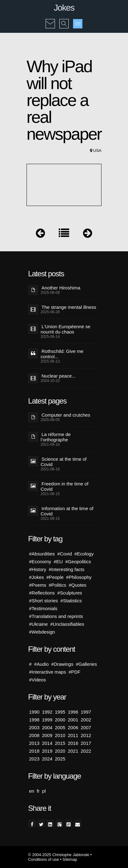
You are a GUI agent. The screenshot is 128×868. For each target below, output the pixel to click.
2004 (47, 728)
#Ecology (84, 554)
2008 (34, 735)
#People (55, 577)
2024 (47, 759)
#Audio (41, 664)
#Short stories (44, 601)
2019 (47, 751)
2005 (60, 728)
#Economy (40, 562)
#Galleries (86, 664)
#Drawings (62, 664)
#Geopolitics (78, 562)
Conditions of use (44, 859)
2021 (73, 751)
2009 (47, 735)
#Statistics (71, 601)
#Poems (38, 585)
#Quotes (78, 585)
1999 (47, 720)
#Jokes (37, 577)
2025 (60, 759)
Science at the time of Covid (64, 462)
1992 (47, 712)
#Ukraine (38, 624)
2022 (86, 751)
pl (44, 791)
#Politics (57, 585)
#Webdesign (42, 632)
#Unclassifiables (67, 624)
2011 (73, 735)
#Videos (37, 680)
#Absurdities (42, 554)
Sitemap (70, 859)
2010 (60, 735)
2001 (73, 720)
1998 (34, 720)
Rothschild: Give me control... (62, 354)
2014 (47, 743)
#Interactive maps (47, 672)
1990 (34, 712)
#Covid (65, 554)
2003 (34, 728)
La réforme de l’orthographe (56, 437)
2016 (73, 743)
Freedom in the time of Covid (64, 486)
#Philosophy (79, 577)
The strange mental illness (69, 307)
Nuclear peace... (59, 376)
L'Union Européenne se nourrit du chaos (65, 329)
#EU (58, 562)
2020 (60, 751)
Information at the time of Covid (67, 511)
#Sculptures (70, 593)
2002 (86, 720)
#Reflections (42, 593)
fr (38, 791)
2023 (34, 759)
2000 (60, 720)
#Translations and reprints (56, 616)
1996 (73, 712)
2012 (86, 735)
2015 (60, 743)
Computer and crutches (66, 415)
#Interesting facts (66, 569)
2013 (34, 743)
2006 (73, 728)
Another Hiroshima (61, 288)
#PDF (74, 672)
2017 (86, 743)
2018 (34, 751)
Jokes (64, 8)
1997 (86, 712)
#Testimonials (43, 608)
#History (38, 569)
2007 (86, 728)
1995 (60, 712)
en (32, 791)
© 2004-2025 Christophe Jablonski (59, 855)
